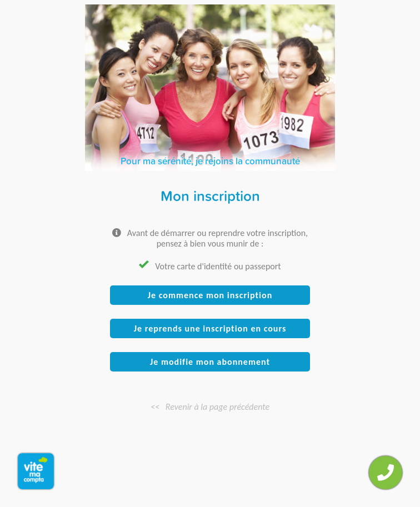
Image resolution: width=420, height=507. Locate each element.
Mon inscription (210, 196)
